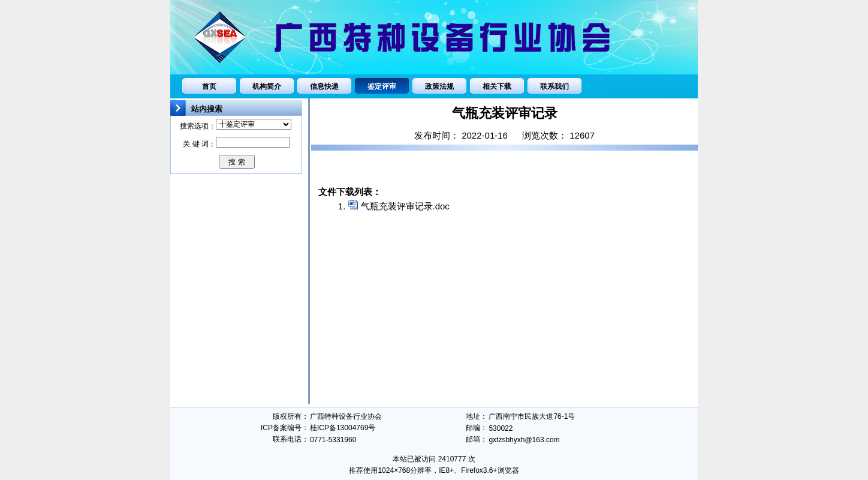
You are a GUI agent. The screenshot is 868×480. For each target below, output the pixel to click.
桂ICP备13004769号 (343, 428)
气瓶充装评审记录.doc (405, 206)
